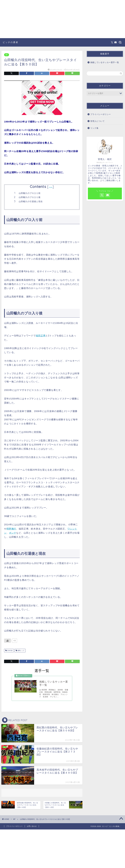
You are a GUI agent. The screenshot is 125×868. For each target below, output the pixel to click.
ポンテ (13, 533)
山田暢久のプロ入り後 (30, 197)
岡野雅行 (11, 529)
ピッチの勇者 (11, 42)
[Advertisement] (63, 19)
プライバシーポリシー (101, 114)
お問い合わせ (32, 826)
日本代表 (10, 650)
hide (51, 187)
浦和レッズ (21, 650)
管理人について (98, 121)
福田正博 (41, 336)
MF (7, 55)
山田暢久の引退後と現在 (31, 201)
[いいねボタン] (8, 641)
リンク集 (94, 128)
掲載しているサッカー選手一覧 (105, 62)
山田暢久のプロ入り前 (30, 193)
